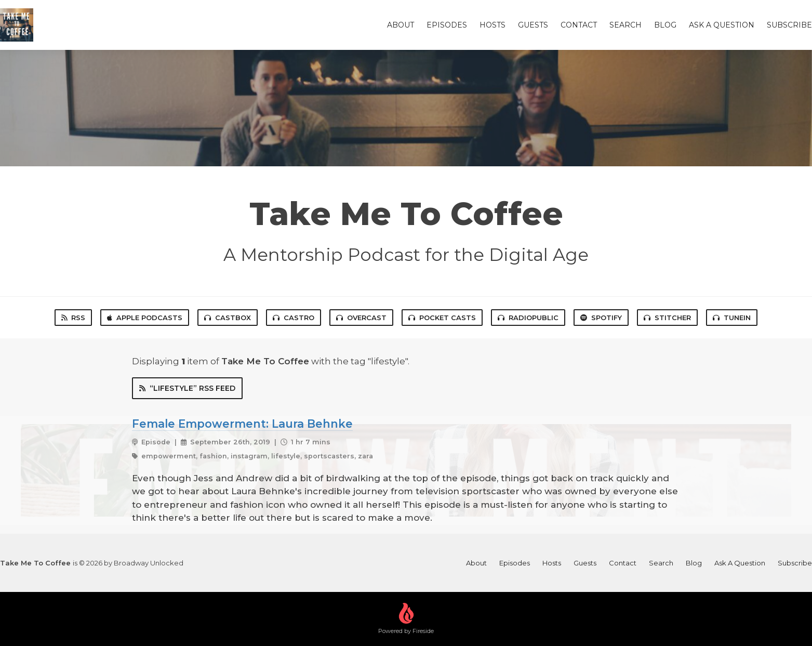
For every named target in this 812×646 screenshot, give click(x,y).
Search (625, 25)
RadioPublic (528, 318)
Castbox (228, 318)
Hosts (492, 25)
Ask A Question (722, 25)
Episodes (447, 25)
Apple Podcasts (145, 318)
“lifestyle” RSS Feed (187, 388)
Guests (533, 25)
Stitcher (667, 318)
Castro (294, 318)
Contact (579, 25)
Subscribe (789, 25)
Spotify (601, 318)
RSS (73, 318)
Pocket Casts (442, 318)
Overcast (361, 318)
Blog (665, 25)
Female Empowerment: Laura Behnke (242, 424)
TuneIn (732, 318)
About (401, 25)
